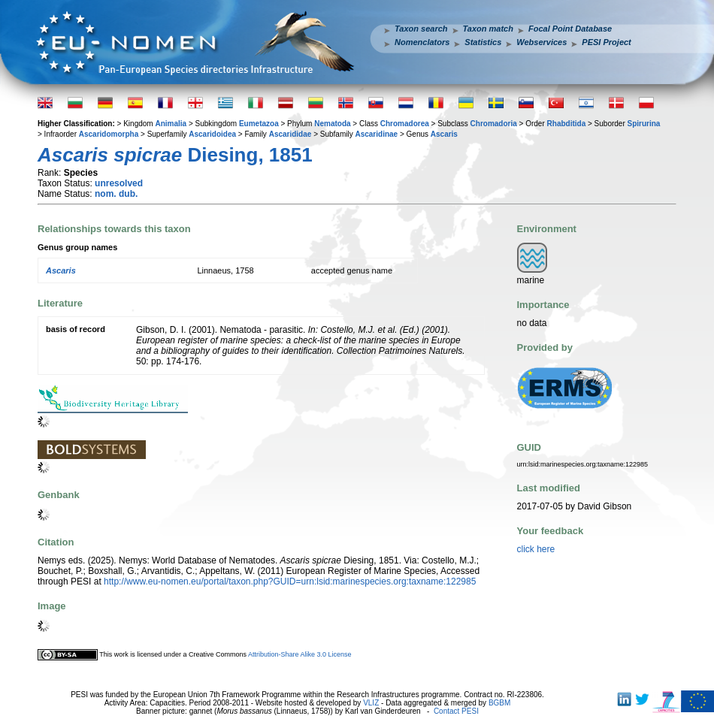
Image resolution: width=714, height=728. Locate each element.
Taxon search (421, 29)
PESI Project (606, 42)
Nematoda (332, 124)
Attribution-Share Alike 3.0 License (300, 654)
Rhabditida (567, 124)
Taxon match (488, 29)
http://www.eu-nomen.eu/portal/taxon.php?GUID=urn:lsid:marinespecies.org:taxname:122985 (290, 581)
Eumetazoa (259, 124)
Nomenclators (422, 42)
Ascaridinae (376, 134)
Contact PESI (456, 711)
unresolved (119, 183)
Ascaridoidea (212, 134)
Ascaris (444, 134)
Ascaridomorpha (109, 134)
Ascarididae (290, 134)
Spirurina (644, 124)
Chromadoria (494, 124)
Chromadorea (405, 124)
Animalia (171, 124)
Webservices (542, 42)
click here (536, 549)
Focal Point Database (570, 29)
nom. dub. (116, 194)
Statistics (483, 42)
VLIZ (371, 703)
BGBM (499, 703)
